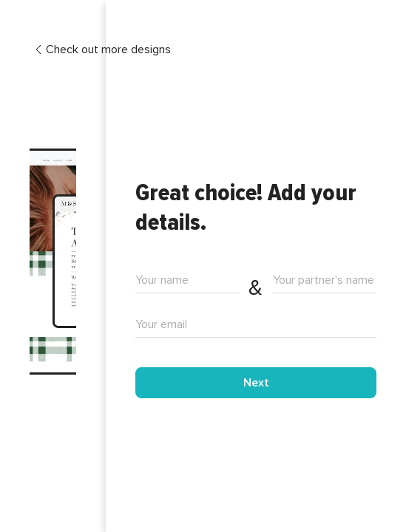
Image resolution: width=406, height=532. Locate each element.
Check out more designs (102, 50)
